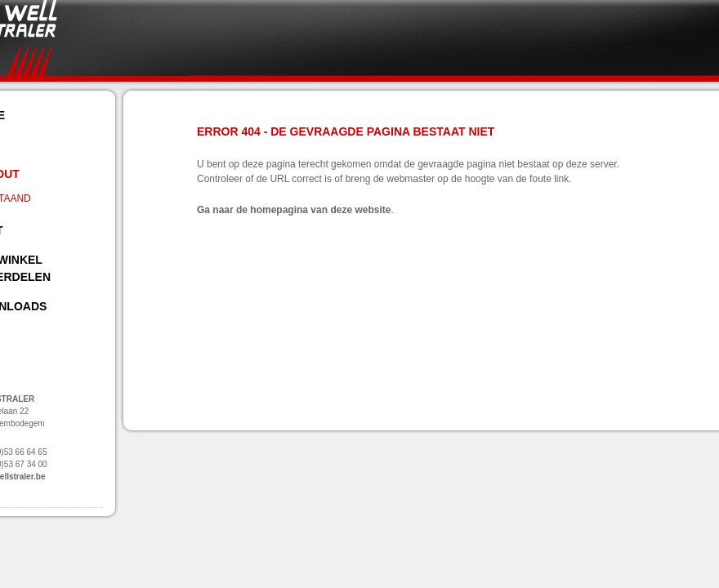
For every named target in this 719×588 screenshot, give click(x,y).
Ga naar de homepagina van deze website (294, 210)
